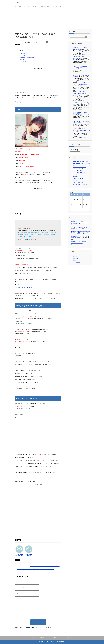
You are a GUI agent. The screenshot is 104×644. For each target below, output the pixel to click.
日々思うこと (19, 3)
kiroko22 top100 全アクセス (80, 169)
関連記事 (25, 62)
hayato (83, 64)
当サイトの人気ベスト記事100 (80, 184)
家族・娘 (25, 55)
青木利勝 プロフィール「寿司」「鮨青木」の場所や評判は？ (44, 566)
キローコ (83, 110)
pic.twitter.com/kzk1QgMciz (25, 236)
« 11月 (72, 209)
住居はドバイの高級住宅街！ (27, 60)
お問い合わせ (76, 177)
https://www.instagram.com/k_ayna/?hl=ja (25, 287)
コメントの (77, 260)
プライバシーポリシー (78, 182)
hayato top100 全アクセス (79, 167)
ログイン (75, 256)
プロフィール (24, 53)
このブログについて (45, 638)
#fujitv (36, 233)
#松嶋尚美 (47, 235)
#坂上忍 (49, 233)
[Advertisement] (52, 19)
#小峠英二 (32, 235)
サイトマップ (76, 181)
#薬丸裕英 (53, 235)
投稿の (75, 258)
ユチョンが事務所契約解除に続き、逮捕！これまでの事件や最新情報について (35, 569)
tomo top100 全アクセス (79, 175)
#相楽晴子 (26, 235)
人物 (47, 42)
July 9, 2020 (32, 239)
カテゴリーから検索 (75, 149)
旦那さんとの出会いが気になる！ (28, 57)
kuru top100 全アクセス (79, 171)
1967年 (22, 155)
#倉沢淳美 (54, 233)
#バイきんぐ (40, 235)
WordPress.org (77, 262)
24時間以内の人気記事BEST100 (80, 162)
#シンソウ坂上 (42, 233)
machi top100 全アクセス (79, 173)
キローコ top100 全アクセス (80, 179)
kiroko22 (83, 55)
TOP (17, 7)
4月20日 (27, 155)
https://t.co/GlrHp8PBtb (28, 233)
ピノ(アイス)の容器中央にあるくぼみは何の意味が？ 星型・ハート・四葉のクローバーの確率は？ (80, 232)
